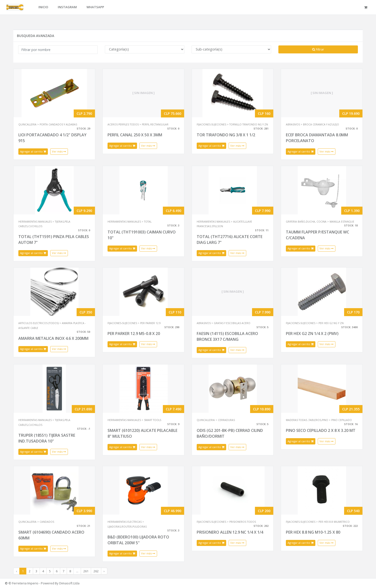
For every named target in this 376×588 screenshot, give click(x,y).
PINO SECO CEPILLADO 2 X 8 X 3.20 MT (321, 430)
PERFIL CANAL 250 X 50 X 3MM (135, 135)
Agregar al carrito (33, 151)
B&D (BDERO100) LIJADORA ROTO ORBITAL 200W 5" (138, 540)
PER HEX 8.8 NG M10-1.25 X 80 (313, 532)
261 (86, 571)
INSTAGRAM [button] (67, 7)
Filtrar (318, 49)
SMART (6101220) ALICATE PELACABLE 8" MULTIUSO (142, 433)
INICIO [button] (43, 7)
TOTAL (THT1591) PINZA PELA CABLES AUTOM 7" (54, 240)
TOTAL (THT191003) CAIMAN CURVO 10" (142, 235)
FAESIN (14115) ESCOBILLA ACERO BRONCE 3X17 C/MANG (227, 336)
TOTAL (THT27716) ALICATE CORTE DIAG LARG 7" (230, 240)
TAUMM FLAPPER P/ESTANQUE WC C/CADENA (318, 235)
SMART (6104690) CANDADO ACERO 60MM (51, 535)
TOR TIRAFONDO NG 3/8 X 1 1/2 (226, 135)
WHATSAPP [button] (95, 7)
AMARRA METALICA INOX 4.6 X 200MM (53, 338)
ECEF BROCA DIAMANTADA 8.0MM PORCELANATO (317, 138)
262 (96, 571)
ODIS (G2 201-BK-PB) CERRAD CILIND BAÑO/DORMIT (230, 433)
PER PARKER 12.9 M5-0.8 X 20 (134, 334)
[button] (366, 7)
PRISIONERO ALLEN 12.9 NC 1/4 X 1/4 (230, 532)
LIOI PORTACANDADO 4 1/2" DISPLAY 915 (52, 138)
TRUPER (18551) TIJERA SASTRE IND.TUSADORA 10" (47, 438)
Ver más (59, 151)
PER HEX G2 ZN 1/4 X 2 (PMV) (312, 334)
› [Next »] (104, 571)
